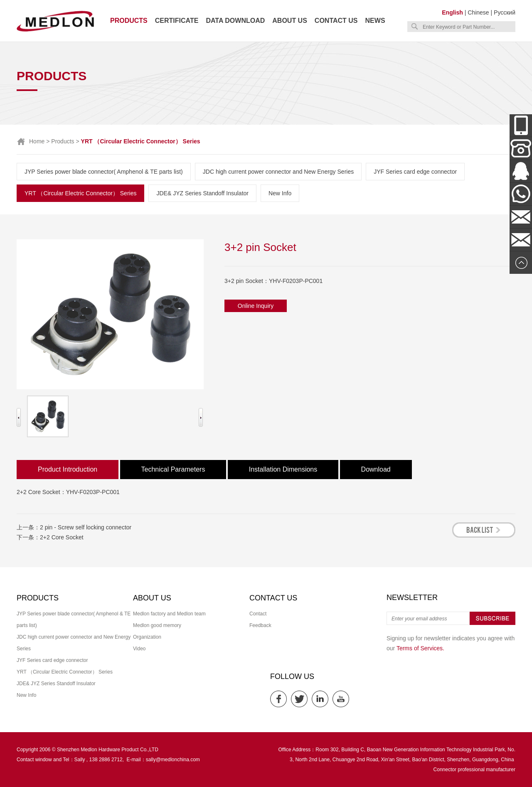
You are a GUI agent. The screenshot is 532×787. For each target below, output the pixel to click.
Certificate (177, 21)
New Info (280, 193)
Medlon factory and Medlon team (169, 614)
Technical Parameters (173, 469)
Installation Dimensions (283, 469)
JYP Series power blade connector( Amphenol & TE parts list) (104, 172)
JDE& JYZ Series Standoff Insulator (202, 193)
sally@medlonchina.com (173, 760)
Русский (505, 12)
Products (129, 21)
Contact (258, 614)
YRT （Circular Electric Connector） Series (80, 193)
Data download (235, 21)
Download (376, 469)
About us (290, 21)
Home (37, 141)
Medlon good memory (157, 625)
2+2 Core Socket (62, 537)
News (375, 21)
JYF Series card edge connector (415, 172)
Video (139, 649)
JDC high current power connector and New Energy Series (278, 172)
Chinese (478, 12)
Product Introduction (68, 469)
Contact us (336, 21)
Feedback (260, 625)
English (452, 12)
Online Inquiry (256, 306)
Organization (147, 637)
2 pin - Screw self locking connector (86, 527)
